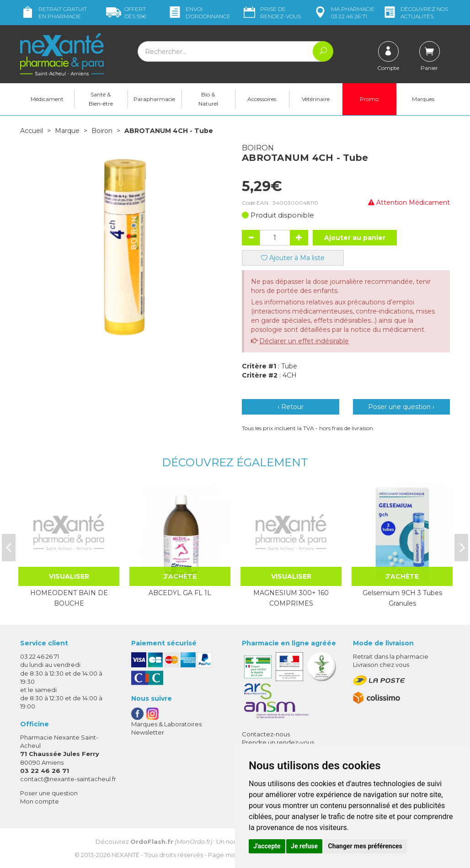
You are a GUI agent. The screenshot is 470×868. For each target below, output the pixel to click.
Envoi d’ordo (199, 13)
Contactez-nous (266, 734)
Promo (369, 99)
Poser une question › (401, 407)
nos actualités (415, 13)
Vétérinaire (316, 99)
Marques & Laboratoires (166, 724)
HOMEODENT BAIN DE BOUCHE (69, 598)
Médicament (47, 99)
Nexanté (126, 855)
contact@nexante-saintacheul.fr (68, 779)
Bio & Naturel (208, 99)
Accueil (32, 131)
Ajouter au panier (355, 238)
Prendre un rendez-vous (278, 742)
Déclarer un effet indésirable (304, 341)
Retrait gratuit (53, 13)
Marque (67, 131)
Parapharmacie (154, 99)
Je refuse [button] (304, 846)
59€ (126, 13)
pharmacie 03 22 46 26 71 (344, 13)
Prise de (271, 13)
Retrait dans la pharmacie (391, 656)
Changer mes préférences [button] (365, 846)
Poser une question (49, 793)
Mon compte (40, 801)
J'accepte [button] (267, 846)
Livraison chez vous (381, 665)
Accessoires (262, 99)
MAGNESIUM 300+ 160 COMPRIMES (291, 598)
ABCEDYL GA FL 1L (180, 593)
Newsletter (148, 732)
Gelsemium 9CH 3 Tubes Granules (402, 598)
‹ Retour (291, 407)
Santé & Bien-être (101, 99)
